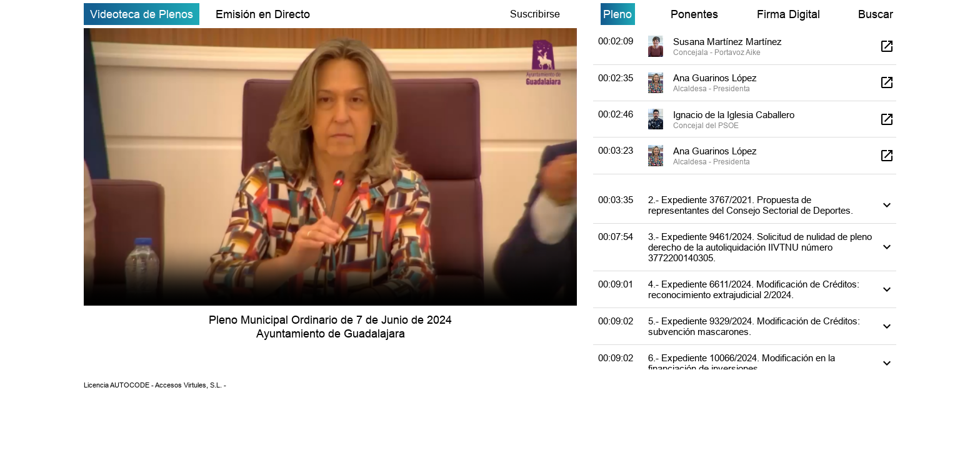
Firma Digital (788, 14)
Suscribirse (535, 14)
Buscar (876, 14)
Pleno (617, 14)
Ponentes (694, 14)
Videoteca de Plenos (142, 14)
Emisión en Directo (263, 14)
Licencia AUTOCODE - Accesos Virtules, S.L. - (155, 385)
